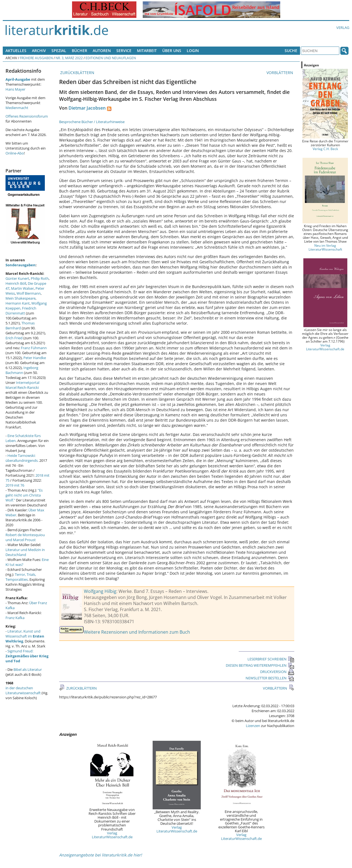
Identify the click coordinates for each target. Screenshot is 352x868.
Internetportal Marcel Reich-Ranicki (22, 385)
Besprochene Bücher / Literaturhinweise (92, 122)
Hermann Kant (18, 303)
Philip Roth (40, 278)
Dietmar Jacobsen (87, 108)
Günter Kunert (17, 278)
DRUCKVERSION (277, 672)
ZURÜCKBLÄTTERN (77, 73)
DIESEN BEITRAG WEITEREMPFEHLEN (260, 665)
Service (124, 51)
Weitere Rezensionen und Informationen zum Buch (137, 632)
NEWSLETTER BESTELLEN (270, 678)
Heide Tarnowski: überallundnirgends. (22, 458)
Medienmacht (17, 108)
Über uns (172, 51)
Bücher (79, 51)
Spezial (59, 51)
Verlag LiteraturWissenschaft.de (112, 835)
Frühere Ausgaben (36, 58)
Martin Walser (22, 288)
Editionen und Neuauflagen (111, 58)
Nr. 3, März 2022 (69, 58)
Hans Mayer (15, 89)
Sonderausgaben (20, 265)
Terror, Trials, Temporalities (21, 577)
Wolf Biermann (29, 293)
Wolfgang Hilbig (100, 591)
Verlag (343, 28)
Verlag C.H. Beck (325, 149)
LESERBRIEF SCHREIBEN (271, 659)
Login (193, 51)
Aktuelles (16, 51)
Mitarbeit (147, 51)
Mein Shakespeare (20, 298)
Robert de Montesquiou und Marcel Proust (25, 537)
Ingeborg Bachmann (22, 370)
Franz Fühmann (34, 348)
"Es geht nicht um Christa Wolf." (24, 495)
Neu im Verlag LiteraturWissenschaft (325, 247)
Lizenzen (253, 726)
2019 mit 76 (15, 485)
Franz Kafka (15, 618)
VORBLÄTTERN (280, 73)
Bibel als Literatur (28, 669)
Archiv (39, 51)
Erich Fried (14, 338)
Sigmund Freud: (27, 656)
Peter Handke (35, 358)
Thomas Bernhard (20, 325)
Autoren (102, 51)
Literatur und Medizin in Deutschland (25, 552)
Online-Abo (15, 153)
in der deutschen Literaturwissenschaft (23, 690)
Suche (291, 51)
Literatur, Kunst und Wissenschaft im (25, 636)
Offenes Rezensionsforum (27, 116)
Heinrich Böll (16, 283)
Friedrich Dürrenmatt (21, 311)
